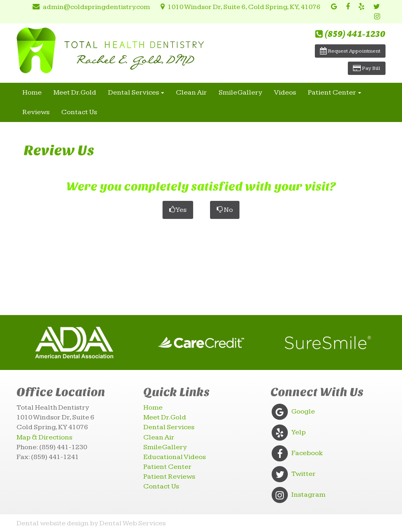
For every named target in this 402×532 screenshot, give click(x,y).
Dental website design (53, 523)
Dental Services (136, 92)
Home (32, 92)
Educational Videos (175, 457)
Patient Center (334, 92)
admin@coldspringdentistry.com (90, 7)
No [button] (225, 210)
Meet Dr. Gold (75, 92)
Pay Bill (367, 68)
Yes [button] (178, 210)
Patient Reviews (169, 476)
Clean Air (191, 92)
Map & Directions (44, 437)
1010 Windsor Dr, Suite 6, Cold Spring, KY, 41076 (239, 7)
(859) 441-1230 (350, 34)
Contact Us (79, 112)
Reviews (36, 112)
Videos (285, 92)
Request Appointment (350, 51)
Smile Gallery (240, 92)
